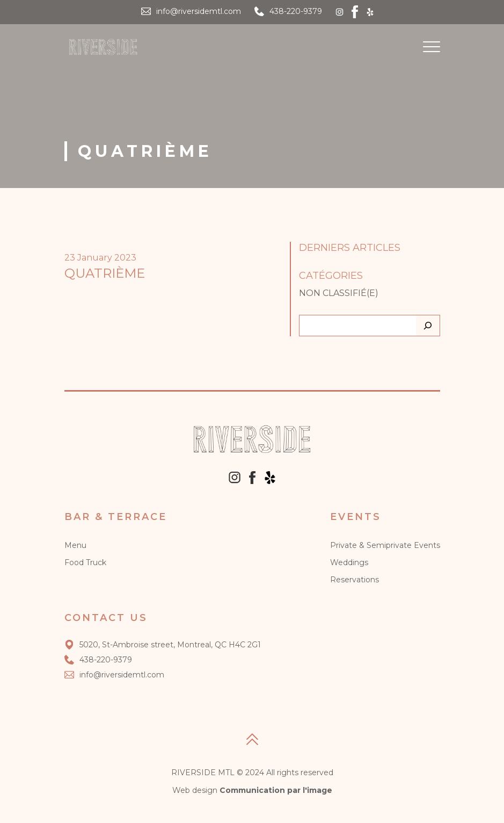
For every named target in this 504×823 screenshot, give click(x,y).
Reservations (355, 580)
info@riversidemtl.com (199, 11)
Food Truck (85, 562)
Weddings (349, 562)
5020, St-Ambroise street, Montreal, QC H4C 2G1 (163, 645)
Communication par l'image (276, 790)
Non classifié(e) (339, 293)
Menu (75, 545)
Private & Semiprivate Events (385, 545)
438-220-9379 (296, 11)
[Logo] (103, 47)
